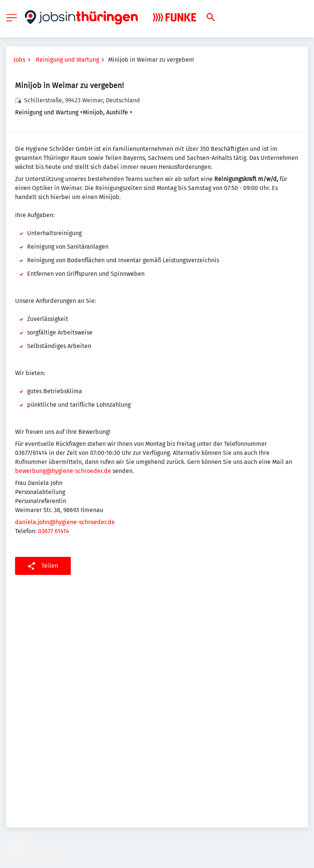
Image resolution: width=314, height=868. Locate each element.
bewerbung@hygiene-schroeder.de (63, 471)
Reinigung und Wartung (67, 60)
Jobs (19, 60)
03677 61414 (54, 531)
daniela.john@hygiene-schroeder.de (65, 522)
